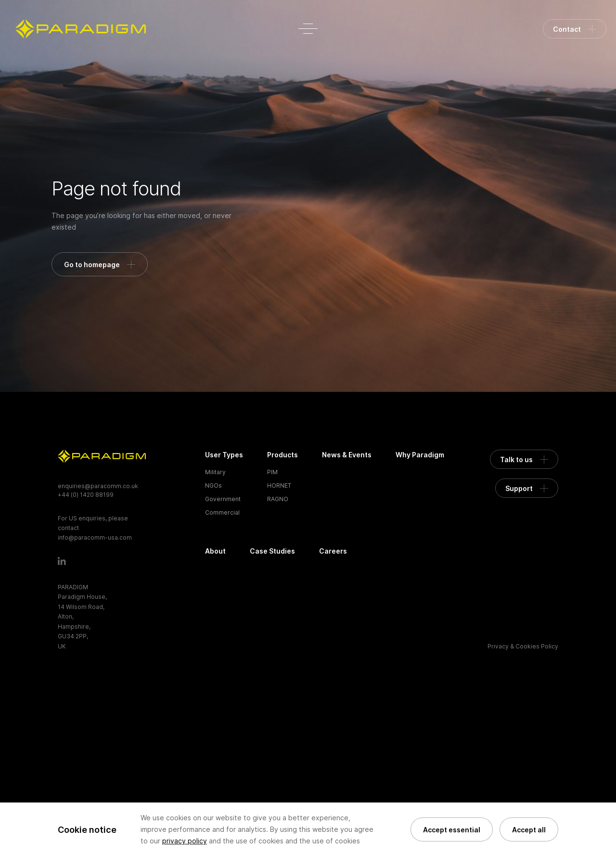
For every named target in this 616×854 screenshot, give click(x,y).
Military (215, 472)
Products (282, 455)
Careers (333, 551)
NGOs (213, 485)
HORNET (279, 485)
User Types (224, 455)
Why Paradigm (420, 455)
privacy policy (185, 841)
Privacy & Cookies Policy (523, 646)
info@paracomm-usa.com (95, 537)
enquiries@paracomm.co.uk (98, 486)
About (215, 551)
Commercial (222, 512)
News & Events (347, 455)
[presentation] (119, 782)
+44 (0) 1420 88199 (86, 495)
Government (223, 499)
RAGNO (278, 499)
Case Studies (272, 551)
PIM (272, 472)
